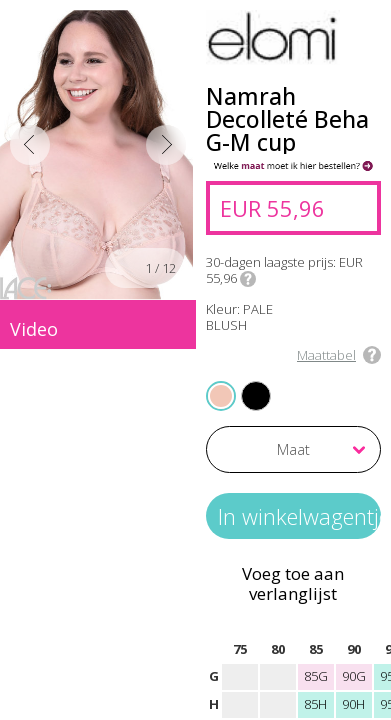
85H (315, 704)
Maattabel (326, 355)
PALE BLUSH (222, 395)
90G (354, 676)
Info (248, 279)
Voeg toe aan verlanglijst (293, 583)
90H (353, 704)
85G (316, 676)
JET (243, 382)
